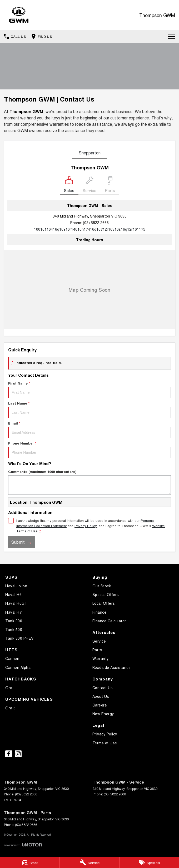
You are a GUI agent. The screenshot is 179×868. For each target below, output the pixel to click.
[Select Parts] (110, 186)
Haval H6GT (16, 603)
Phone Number (89, 449)
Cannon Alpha (18, 667)
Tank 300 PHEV (19, 638)
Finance (100, 612)
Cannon (12, 658)
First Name (89, 389)
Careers (100, 705)
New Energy (103, 714)
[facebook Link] (9, 754)
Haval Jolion (16, 586)
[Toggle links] (23, 845)
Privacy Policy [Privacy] (86, 526)
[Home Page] (19, 15)
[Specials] (149, 862)
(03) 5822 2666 (96, 223)
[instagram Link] (18, 754)
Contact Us (103, 688)
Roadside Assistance (112, 667)
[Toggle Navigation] (171, 36)
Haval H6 (13, 594)
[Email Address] (90, 229)
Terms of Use (105, 743)
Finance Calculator (109, 621)
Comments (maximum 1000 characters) (89, 482)
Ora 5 (11, 708)
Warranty (101, 658)
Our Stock (102, 586)
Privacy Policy (105, 734)
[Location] (69, 186)
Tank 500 (14, 629)
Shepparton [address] (90, 153)
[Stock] (30, 862)
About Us (101, 696)
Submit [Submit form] (18, 542)
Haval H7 (13, 612)
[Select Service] (89, 186)
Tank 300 (14, 621)
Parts (97, 650)
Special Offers (106, 594)
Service (99, 641)
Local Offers (104, 603)
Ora (9, 688)
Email (89, 429)
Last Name (89, 409)
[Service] (89, 862)
